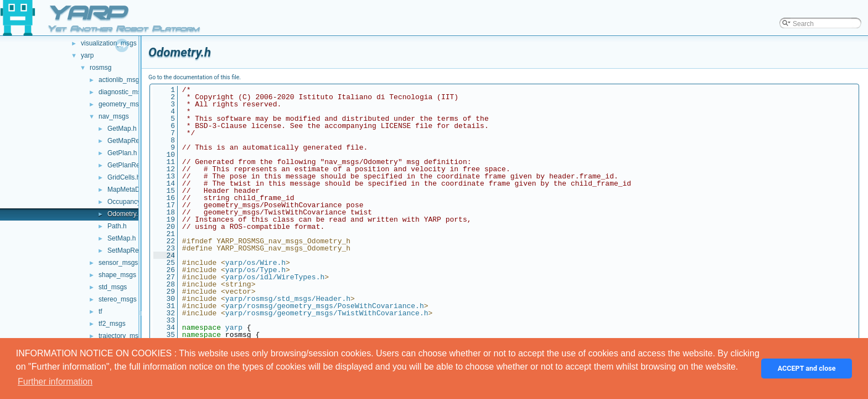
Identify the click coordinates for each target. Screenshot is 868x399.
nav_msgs (114, 116)
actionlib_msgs (120, 80)
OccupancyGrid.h (133, 202)
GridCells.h (124, 177)
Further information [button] (55, 382)
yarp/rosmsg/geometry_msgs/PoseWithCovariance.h (325, 306)
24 (164, 255)
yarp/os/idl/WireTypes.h (275, 277)
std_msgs (113, 287)
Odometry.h (125, 214)
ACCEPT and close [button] (807, 368)
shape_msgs (117, 275)
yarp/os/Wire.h (255, 263)
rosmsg (100, 68)
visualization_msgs (109, 43)
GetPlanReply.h (130, 165)
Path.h (117, 226)
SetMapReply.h (130, 250)
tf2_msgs (112, 324)
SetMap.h (122, 238)
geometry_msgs (122, 104)
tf (100, 311)
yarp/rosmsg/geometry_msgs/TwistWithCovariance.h (327, 313)
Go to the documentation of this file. (195, 77)
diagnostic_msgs (123, 92)
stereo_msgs (118, 299)
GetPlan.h (122, 153)
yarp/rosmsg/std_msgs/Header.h (288, 299)
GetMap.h (122, 129)
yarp (87, 55)
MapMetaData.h (131, 190)
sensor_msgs (118, 263)
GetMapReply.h (130, 141)
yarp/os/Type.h (255, 270)
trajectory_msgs (122, 336)
